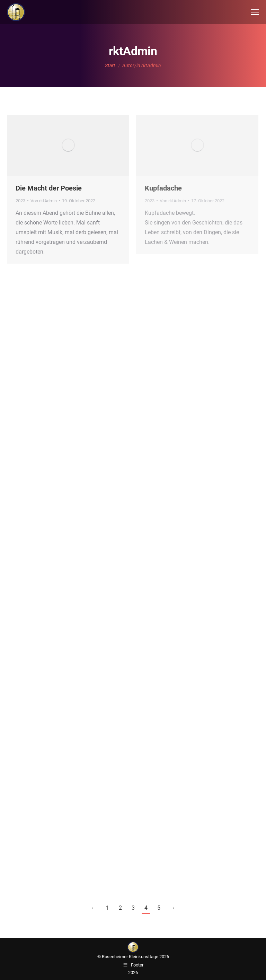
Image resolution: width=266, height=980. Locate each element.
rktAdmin (133, 51)
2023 (20, 201)
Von (44, 201)
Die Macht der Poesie (49, 188)
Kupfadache (163, 188)
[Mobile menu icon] (255, 12)
